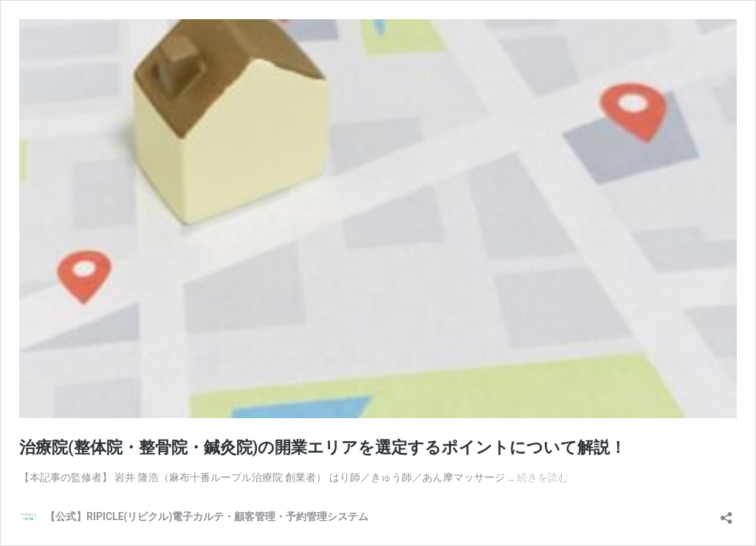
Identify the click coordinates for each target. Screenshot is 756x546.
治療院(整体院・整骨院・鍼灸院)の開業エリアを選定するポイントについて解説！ (323, 447)
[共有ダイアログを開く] (726, 513)
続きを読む (543, 477)
